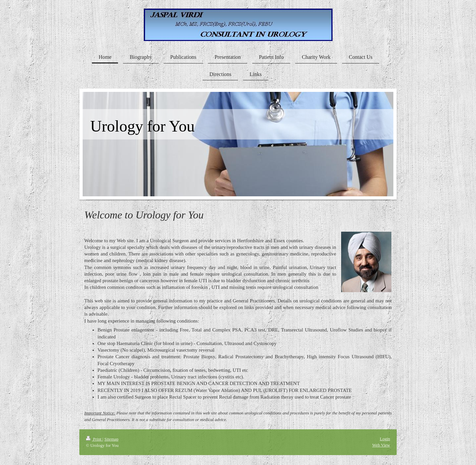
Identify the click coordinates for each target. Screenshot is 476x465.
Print (94, 439)
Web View (381, 445)
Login (385, 439)
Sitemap (112, 439)
